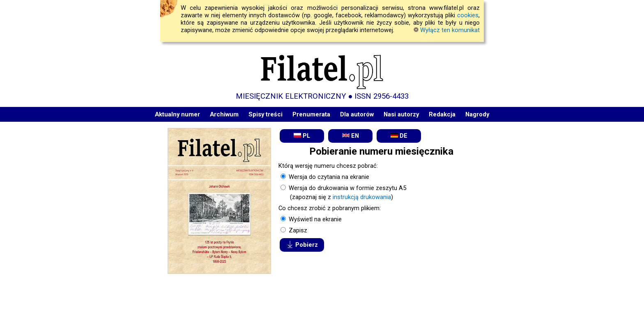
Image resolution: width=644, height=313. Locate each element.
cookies (468, 15)
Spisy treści (266, 114)
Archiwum (224, 114)
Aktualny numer (177, 114)
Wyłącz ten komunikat (447, 30)
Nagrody (477, 114)
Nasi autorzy (401, 114)
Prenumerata (311, 114)
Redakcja (442, 114)
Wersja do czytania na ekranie (328, 177)
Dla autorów (357, 114)
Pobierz (302, 245)
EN (351, 136)
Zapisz (297, 230)
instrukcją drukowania (362, 197)
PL (302, 136)
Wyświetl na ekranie (314, 219)
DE (399, 136)
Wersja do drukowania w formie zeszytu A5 (347, 188)
